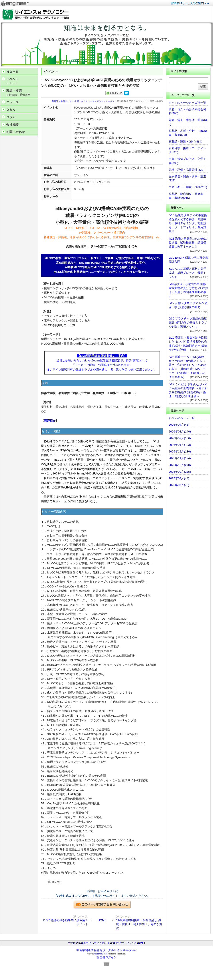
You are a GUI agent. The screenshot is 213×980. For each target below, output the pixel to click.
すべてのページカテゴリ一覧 (187, 103)
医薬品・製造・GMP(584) (185, 142)
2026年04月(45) (179, 425)
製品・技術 (21, 93)
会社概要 (12, 125)
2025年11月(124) (180, 458)
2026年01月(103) (180, 445)
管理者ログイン (107, 957)
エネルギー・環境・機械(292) (188, 187)
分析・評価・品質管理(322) (186, 170)
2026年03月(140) (180, 431)
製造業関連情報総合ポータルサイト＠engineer (106, 950)
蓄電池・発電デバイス (63, 101)
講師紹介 (50, 421)
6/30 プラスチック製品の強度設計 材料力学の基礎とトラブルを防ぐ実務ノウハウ (188, 322)
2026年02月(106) (180, 438)
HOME (102, 920)
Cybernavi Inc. (101, 954)
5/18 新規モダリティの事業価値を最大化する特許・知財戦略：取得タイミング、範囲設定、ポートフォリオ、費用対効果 (188, 223)
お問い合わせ (16, 132)
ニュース (12, 102)
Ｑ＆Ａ (11, 110)
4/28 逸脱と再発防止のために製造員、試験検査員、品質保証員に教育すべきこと (188, 243)
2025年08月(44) (179, 478)
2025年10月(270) (180, 465)
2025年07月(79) (179, 485)
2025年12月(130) (180, 451)
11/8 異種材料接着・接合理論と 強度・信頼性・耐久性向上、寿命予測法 (139, 924)
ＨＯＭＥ (12, 72)
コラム (11, 117)
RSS (107, 964)
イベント (21, 81)
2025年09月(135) (180, 472)
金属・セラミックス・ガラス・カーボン (94, 101)
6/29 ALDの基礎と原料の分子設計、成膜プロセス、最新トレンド (188, 273)
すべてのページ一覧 (182, 418)
